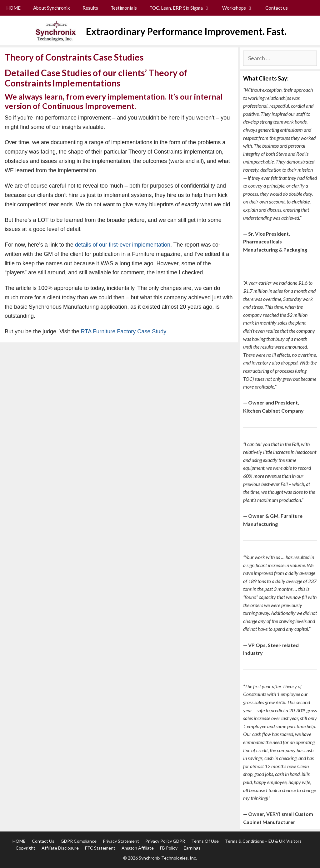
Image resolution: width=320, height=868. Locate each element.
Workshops (241, 8)
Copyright (25, 848)
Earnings (192, 848)
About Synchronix (52, 8)
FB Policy (169, 848)
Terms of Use (205, 841)
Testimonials (124, 8)
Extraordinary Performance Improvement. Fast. (186, 31)
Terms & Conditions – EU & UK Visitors (263, 841)
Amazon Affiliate (138, 848)
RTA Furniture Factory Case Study (123, 331)
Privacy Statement (121, 841)
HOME (13, 8)
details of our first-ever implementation (123, 245)
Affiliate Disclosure (60, 848)
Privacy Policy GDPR (165, 841)
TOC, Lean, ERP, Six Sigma (183, 8)
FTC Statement (100, 848)
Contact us (277, 8)
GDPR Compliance (79, 841)
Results (90, 8)
